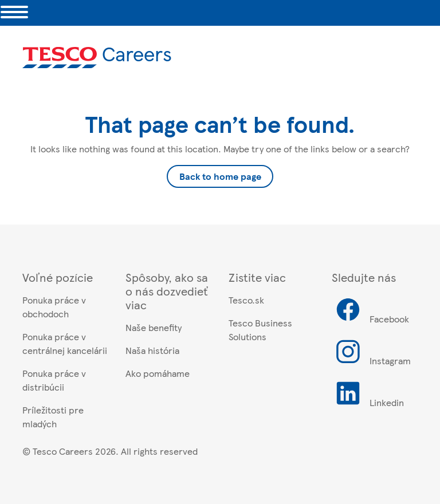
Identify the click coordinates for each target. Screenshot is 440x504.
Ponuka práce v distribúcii (54, 380)
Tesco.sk (246, 300)
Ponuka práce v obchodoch (54, 307)
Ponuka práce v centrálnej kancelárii (65, 343)
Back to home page (220, 176)
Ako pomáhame (158, 373)
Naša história (152, 350)
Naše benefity (154, 327)
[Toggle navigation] (14, 13)
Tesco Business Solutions (260, 330)
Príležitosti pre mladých (53, 417)
